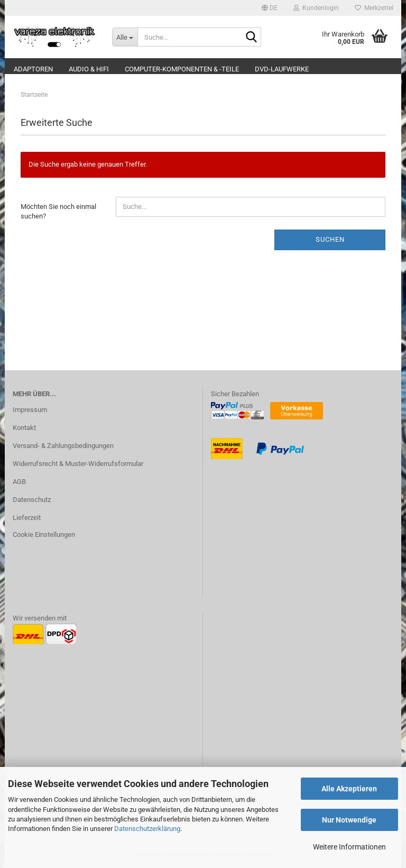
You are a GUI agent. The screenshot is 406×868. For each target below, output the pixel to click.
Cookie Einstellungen (44, 534)
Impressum (30, 410)
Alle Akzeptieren (349, 789)
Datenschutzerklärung (147, 829)
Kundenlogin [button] (316, 8)
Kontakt (24, 428)
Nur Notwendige (349, 820)
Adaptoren (33, 69)
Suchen (330, 239)
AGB (19, 482)
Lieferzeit (27, 518)
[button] (270, 8)
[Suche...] (125, 37)
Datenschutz (32, 500)
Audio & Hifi (89, 69)
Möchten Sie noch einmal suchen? (58, 212)
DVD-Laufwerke (282, 69)
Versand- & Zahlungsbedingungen (63, 446)
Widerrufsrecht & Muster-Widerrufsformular (78, 464)
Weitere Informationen (349, 847)
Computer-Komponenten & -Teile (182, 69)
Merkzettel (374, 8)
